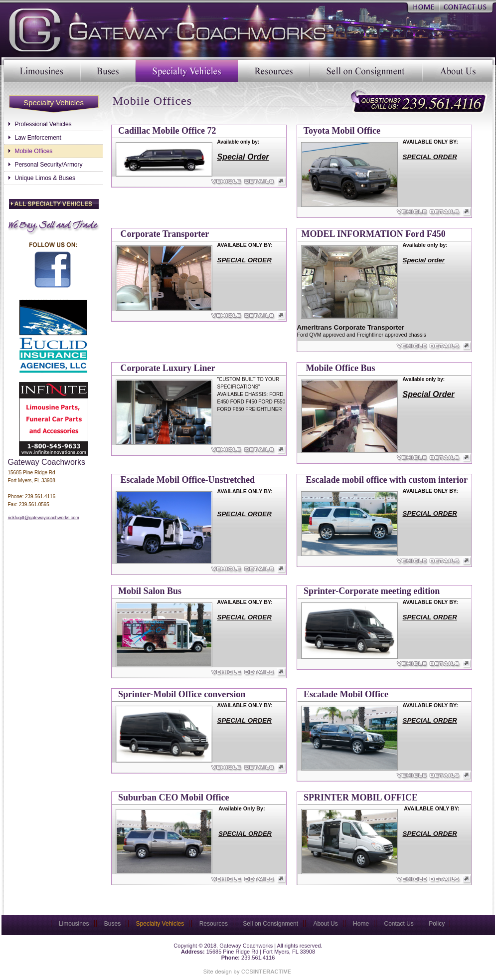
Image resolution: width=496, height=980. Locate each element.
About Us (457, 71)
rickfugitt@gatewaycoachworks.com (44, 518)
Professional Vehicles (43, 124)
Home (423, 6)
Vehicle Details (199, 182)
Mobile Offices (34, 151)
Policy (437, 924)
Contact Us (466, 6)
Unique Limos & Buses (45, 178)
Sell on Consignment (366, 71)
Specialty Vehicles (187, 71)
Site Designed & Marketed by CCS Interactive (246, 972)
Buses (108, 71)
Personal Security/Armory (49, 165)
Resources (274, 71)
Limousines (42, 71)
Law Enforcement (38, 138)
